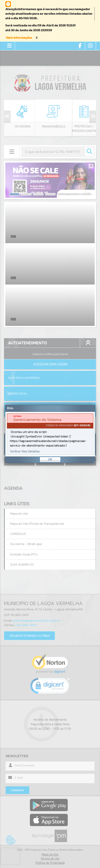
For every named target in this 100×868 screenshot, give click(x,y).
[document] (50, 434)
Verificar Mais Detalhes (25, 451)
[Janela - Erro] (50, 434)
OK (50, 459)
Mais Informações (19, 38)
